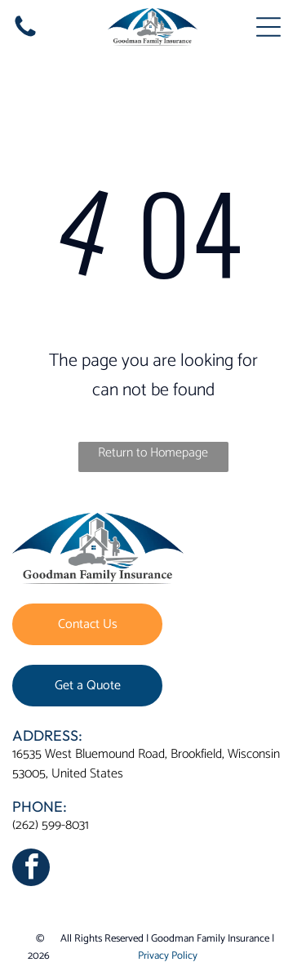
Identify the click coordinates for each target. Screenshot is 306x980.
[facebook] (31, 869)
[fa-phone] (25, 36)
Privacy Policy (168, 956)
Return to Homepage (153, 453)
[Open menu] (268, 27)
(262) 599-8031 (51, 825)
